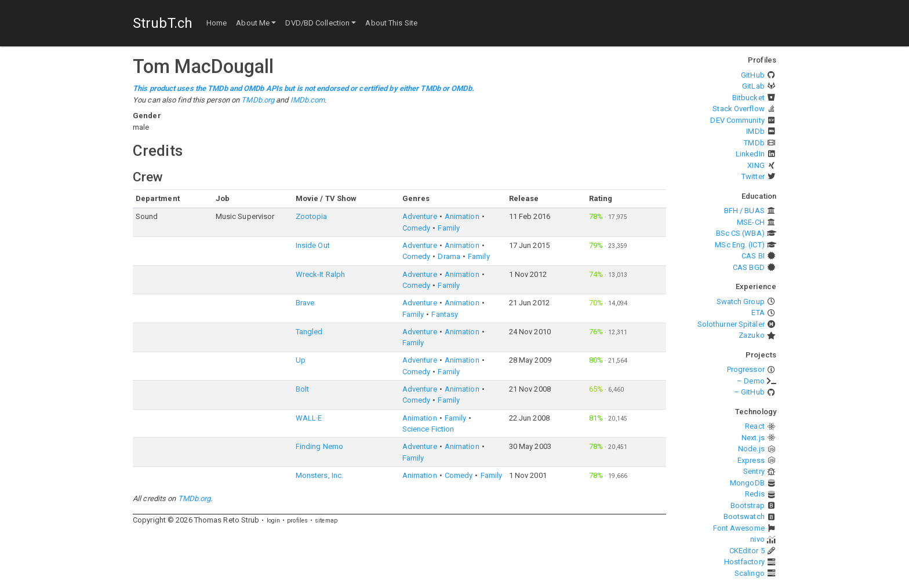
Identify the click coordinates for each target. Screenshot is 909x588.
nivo (757, 539)
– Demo (751, 381)
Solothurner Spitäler (731, 324)
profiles (297, 521)
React (755, 426)
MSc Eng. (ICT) (739, 245)
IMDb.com (308, 100)
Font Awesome (739, 528)
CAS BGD (749, 267)
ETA (758, 313)
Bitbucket (748, 98)
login (274, 521)
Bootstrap (748, 505)
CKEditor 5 (747, 551)
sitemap (326, 521)
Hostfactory (744, 562)
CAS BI (753, 256)
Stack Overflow (738, 109)
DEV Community (737, 120)
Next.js (753, 438)
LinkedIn (750, 154)
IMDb (755, 131)
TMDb (754, 143)
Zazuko (752, 335)
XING (756, 165)
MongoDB (747, 483)
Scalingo (750, 573)
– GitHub (749, 392)
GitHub (753, 75)
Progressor (746, 369)
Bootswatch (744, 516)
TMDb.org (258, 100)
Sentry (754, 471)
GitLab (753, 86)
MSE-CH (751, 222)
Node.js (751, 449)
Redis (755, 494)
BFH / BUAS (744, 211)
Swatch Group (741, 302)
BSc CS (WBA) (740, 233)
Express (751, 460)
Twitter (753, 176)
